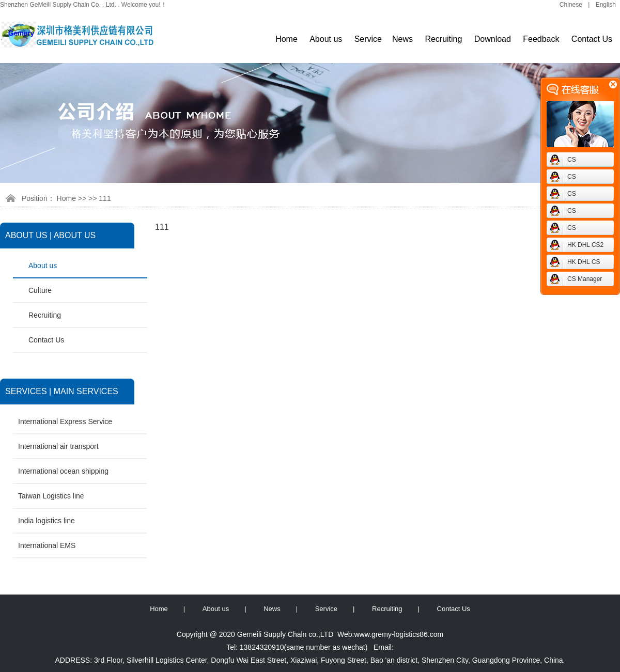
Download (493, 39)
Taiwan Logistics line (51, 496)
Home (286, 39)
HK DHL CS (584, 262)
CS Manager (585, 279)
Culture (40, 290)
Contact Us (592, 39)
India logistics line (47, 521)
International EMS (47, 545)
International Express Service (65, 421)
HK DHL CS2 (585, 245)
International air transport (58, 446)
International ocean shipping (63, 471)
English (606, 5)
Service (368, 39)
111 (105, 198)
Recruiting (443, 39)
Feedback (541, 39)
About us (326, 39)
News (402, 39)
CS (572, 160)
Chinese (571, 5)
